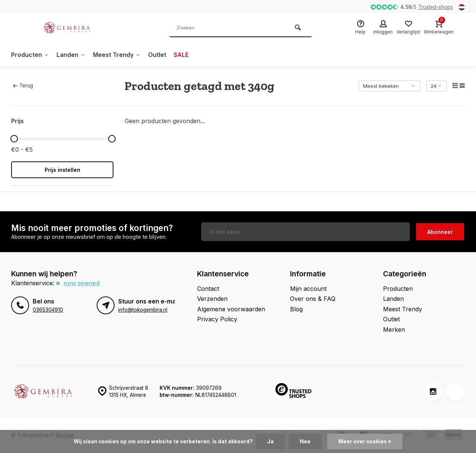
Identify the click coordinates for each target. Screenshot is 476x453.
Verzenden (212, 299)
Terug (23, 86)
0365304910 (48, 310)
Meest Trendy (117, 55)
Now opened (82, 283)
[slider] (14, 139)
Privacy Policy (217, 319)
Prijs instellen (62, 170)
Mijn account (308, 289)
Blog (296, 309)
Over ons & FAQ (313, 299)
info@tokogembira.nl (143, 310)
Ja (270, 441)
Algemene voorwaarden (231, 309)
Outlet (157, 55)
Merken (394, 330)
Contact (208, 289)
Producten (30, 55)
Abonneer (440, 232)
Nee (305, 441)
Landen (71, 55)
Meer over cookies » (365, 441)
